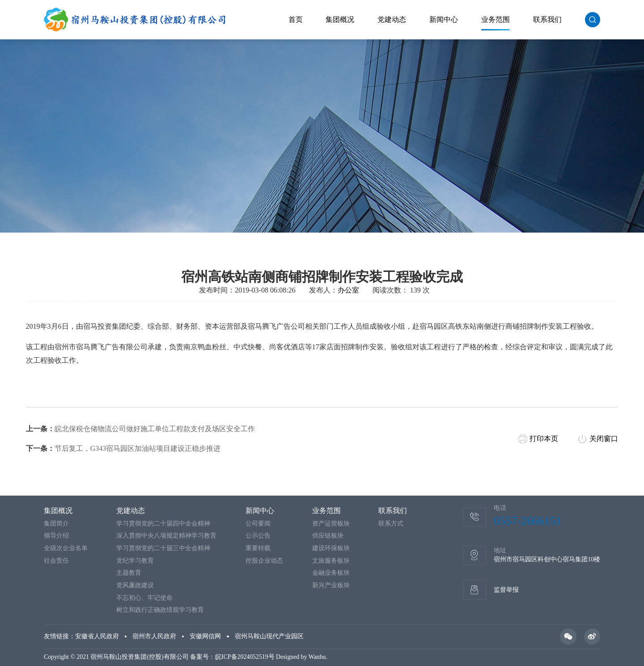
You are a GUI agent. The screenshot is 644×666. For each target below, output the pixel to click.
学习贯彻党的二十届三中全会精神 (163, 548)
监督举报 (506, 590)
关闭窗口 (604, 443)
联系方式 (391, 524)
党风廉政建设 (135, 585)
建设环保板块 (331, 548)
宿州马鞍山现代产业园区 (269, 636)
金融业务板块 (331, 573)
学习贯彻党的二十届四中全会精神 (163, 524)
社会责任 (56, 561)
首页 (296, 19)
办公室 (348, 295)
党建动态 (392, 19)
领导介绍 (56, 536)
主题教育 (129, 573)
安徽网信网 (205, 636)
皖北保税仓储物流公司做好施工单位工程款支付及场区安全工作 (155, 433)
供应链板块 (328, 536)
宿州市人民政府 (154, 636)
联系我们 (547, 19)
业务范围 (496, 19)
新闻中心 (444, 19)
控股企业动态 (264, 561)
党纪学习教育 (135, 561)
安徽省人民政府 (97, 636)
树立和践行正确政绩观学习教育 (160, 610)
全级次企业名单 (66, 548)
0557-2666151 (527, 521)
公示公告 (258, 536)
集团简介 (56, 524)
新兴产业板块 (331, 585)
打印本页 (544, 443)
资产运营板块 (331, 524)
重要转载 (258, 548)
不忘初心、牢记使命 (144, 598)
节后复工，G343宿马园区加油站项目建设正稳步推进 (138, 453)
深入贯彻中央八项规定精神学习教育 (166, 536)
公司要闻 (258, 524)
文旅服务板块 (331, 561)
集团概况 (340, 19)
